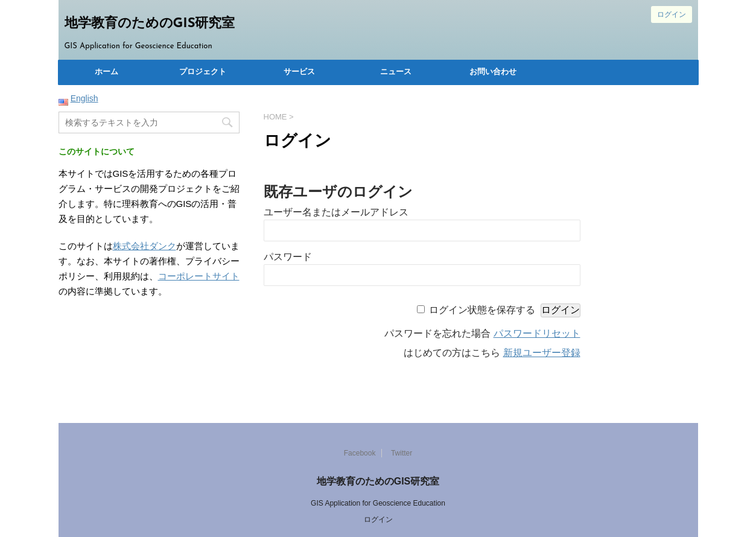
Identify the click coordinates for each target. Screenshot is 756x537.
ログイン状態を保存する (482, 310)
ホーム (106, 72)
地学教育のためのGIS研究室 (150, 24)
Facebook (360, 453)
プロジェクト (203, 72)
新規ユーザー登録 (542, 353)
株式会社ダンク (145, 246)
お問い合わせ (493, 72)
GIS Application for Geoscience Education (378, 503)
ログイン (672, 14)
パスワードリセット (537, 333)
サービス (299, 72)
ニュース (396, 72)
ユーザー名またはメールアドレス (336, 212)
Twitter (402, 453)
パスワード (288, 257)
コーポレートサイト (199, 276)
